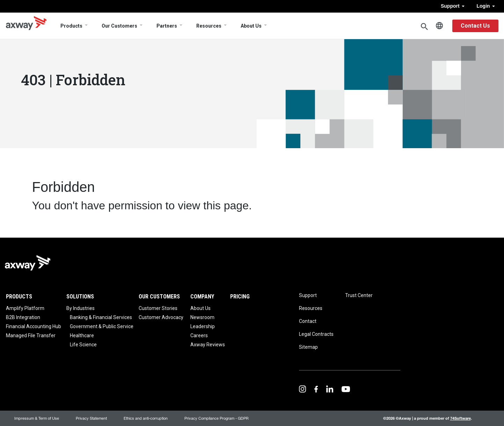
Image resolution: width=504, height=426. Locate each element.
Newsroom (202, 317)
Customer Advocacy (161, 317)
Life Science (83, 345)
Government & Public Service (102, 326)
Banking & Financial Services (101, 317)
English (439, 26)
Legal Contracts (316, 334)
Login (486, 6)
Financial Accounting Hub (34, 326)
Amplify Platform (25, 308)
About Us (251, 26)
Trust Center (359, 295)
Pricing (240, 297)
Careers (199, 335)
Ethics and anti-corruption (146, 418)
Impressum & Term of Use (37, 418)
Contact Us (475, 26)
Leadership (203, 326)
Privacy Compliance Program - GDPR (217, 418)
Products (71, 26)
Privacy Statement (91, 418)
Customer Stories (158, 308)
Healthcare (82, 335)
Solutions (80, 297)
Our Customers (119, 26)
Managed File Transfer (31, 335)
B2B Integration (23, 317)
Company (202, 297)
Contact (308, 321)
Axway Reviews (208, 345)
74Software (461, 418)
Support (453, 6)
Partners (167, 26)
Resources (209, 26)
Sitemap (308, 347)
